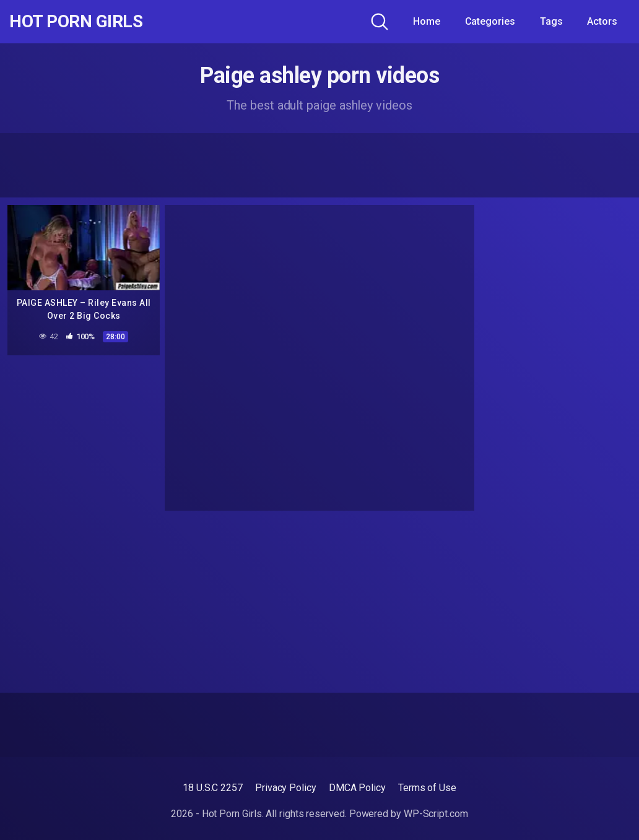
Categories (490, 21)
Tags (551, 21)
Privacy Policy (286, 788)
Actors (602, 21)
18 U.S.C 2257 (213, 788)
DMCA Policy (357, 788)
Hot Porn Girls (76, 22)
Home (427, 21)
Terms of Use (427, 788)
